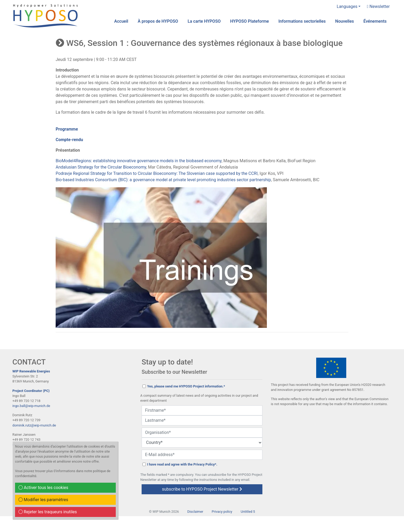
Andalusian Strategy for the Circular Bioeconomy (101, 167)
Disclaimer (195, 512)
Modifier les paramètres (43, 500)
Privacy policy (222, 512)
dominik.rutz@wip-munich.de (34, 425)
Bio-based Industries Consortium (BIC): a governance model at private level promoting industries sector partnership (163, 180)
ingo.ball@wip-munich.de (31, 406)
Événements (375, 21)
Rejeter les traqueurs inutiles (48, 512)
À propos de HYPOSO (158, 21)
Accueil (121, 21)
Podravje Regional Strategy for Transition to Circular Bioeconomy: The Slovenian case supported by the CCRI (157, 173)
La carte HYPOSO (204, 21)
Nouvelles (345, 21)
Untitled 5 (248, 512)
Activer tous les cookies (43, 488)
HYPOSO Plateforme (250, 21)
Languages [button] (347, 6)
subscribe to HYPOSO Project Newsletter (202, 489)
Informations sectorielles (302, 21)
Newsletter (378, 6)
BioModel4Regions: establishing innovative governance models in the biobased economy (139, 161)
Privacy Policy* (205, 464)
